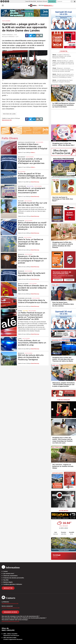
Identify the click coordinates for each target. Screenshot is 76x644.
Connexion (69, 280)
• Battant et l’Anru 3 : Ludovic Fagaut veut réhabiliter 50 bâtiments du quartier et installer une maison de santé (63, 63)
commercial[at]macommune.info (11, 608)
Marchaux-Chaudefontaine (27, 142)
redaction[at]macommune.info (10, 604)
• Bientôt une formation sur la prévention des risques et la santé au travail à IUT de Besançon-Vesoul (63, 76)
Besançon (21, 221)
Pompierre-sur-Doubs (25, 298)
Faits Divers (6, 21)
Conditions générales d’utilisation (13, 584)
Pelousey (21, 201)
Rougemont (22, 157)
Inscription (58, 280)
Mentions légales (8, 582)
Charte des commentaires (10, 576)
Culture (25, 311)
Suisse (20, 311)
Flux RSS (6, 580)
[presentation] (52, 409)
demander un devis (10, 612)
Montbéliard (22, 186)
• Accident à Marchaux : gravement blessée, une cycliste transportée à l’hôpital (62, 56)
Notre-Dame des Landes (9, 114)
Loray (20, 339)
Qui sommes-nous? (9, 574)
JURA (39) (21, 237)
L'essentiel (64, 51)
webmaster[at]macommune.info (10, 621)
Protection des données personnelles (14, 578)
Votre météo (64, 511)
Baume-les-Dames (23, 284)
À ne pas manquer (64, 400)
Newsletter (8, 588)
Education (30, 186)
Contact (5, 571)
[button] (71, 1)
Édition (41, 5)
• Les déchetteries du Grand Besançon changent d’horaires (62, 81)
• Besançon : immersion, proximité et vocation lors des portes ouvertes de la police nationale (63, 70)
